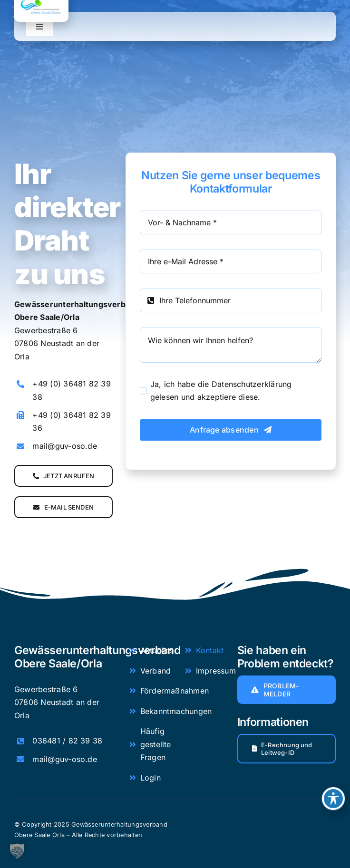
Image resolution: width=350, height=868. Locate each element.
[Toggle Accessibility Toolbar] (333, 799)
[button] (17, 851)
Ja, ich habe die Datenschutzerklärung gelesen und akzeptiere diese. (221, 391)
